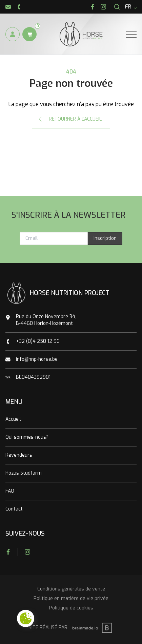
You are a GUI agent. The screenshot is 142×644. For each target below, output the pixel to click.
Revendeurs (19, 455)
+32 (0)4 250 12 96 (38, 341)
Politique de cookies (71, 608)
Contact (14, 509)
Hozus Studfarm (24, 473)
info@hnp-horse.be (37, 359)
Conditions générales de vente (71, 589)
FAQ (10, 491)
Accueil (13, 419)
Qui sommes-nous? (27, 437)
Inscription (105, 238)
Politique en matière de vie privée (71, 598)
